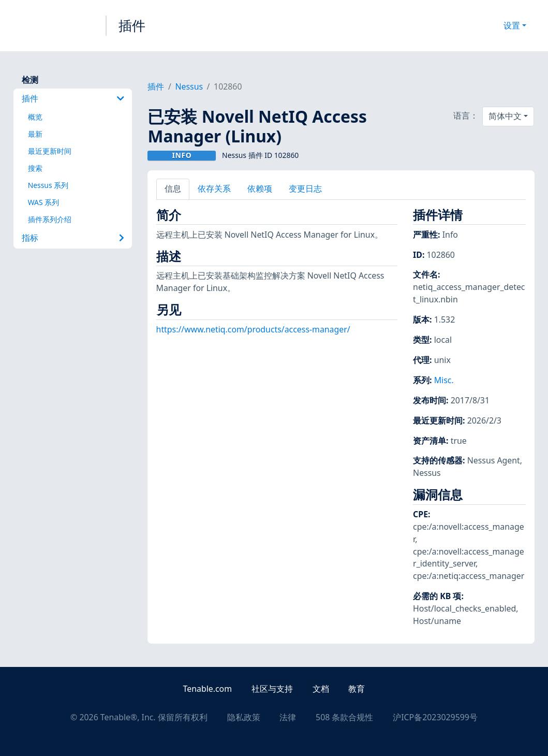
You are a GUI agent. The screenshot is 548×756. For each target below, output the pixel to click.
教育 (357, 689)
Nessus (189, 86)
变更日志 (305, 188)
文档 (321, 689)
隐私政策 (244, 717)
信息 (173, 188)
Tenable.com (208, 689)
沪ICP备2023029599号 (435, 717)
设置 (512, 25)
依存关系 (214, 188)
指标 (73, 238)
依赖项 (260, 188)
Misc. (444, 380)
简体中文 (505, 116)
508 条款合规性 (344, 717)
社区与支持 (272, 689)
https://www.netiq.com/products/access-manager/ (253, 329)
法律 (288, 717)
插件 (132, 25)
